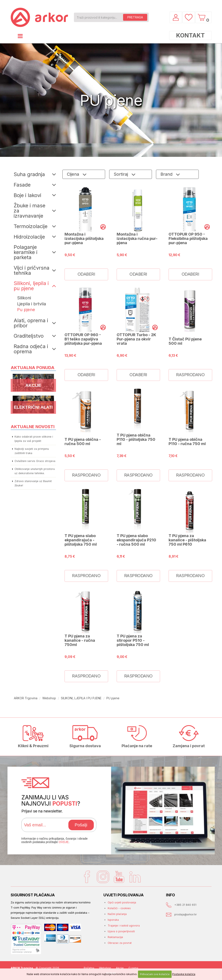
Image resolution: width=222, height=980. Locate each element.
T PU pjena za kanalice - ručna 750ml (80, 640)
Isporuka (113, 920)
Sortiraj (121, 174)
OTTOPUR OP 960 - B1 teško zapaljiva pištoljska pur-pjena (83, 339)
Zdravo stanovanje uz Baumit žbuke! (33, 483)
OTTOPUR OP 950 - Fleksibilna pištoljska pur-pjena (188, 238)
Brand (167, 174)
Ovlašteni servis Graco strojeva (35, 461)
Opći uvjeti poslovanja (122, 902)
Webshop (49, 698)
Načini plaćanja (117, 914)
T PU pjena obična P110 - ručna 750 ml (187, 441)
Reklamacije (115, 937)
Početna (89, 968)
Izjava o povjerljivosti (121, 931)
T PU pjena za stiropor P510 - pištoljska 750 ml (133, 640)
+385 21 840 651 (185, 905)
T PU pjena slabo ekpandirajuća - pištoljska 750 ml (81, 540)
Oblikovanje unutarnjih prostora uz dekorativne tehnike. (35, 471)
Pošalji (81, 825)
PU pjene (113, 698)
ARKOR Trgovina (26, 698)
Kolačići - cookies (119, 908)
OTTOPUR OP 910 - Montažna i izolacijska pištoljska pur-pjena (84, 236)
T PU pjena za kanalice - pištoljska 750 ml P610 (187, 540)
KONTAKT (190, 35)
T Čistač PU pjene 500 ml (185, 341)
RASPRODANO (190, 375)
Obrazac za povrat (120, 943)
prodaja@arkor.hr (186, 914)
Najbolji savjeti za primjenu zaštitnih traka (32, 451)
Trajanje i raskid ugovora (124, 926)
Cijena (74, 174)
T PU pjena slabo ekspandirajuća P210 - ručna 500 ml (136, 540)
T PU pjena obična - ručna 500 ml (83, 441)
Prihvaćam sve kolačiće (155, 974)
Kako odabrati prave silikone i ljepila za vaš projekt (34, 439)
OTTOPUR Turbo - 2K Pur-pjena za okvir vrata (136, 339)
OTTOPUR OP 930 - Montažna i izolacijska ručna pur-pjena (137, 236)
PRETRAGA (135, 17)
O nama (133, 968)
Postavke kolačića (184, 974)
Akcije (120, 968)
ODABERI (86, 274)
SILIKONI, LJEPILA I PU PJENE (81, 698)
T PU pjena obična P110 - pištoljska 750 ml (136, 439)
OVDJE (64, 842)
